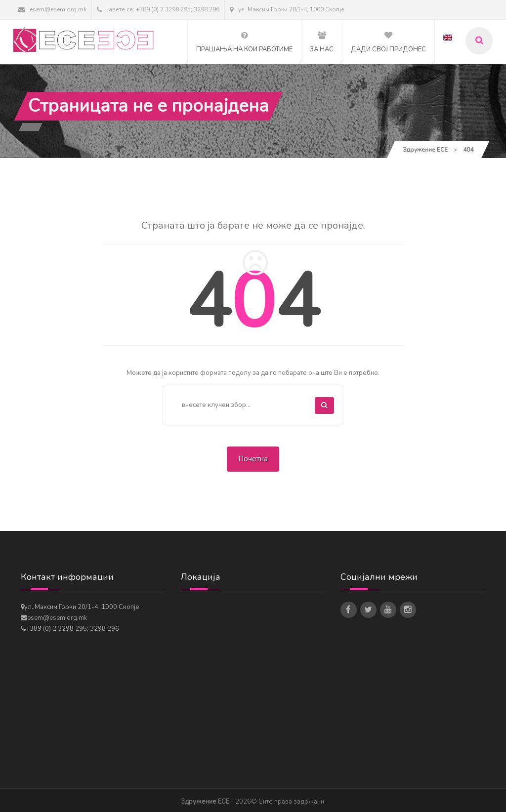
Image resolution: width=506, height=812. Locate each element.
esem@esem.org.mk (52, 9)
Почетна (253, 459)
